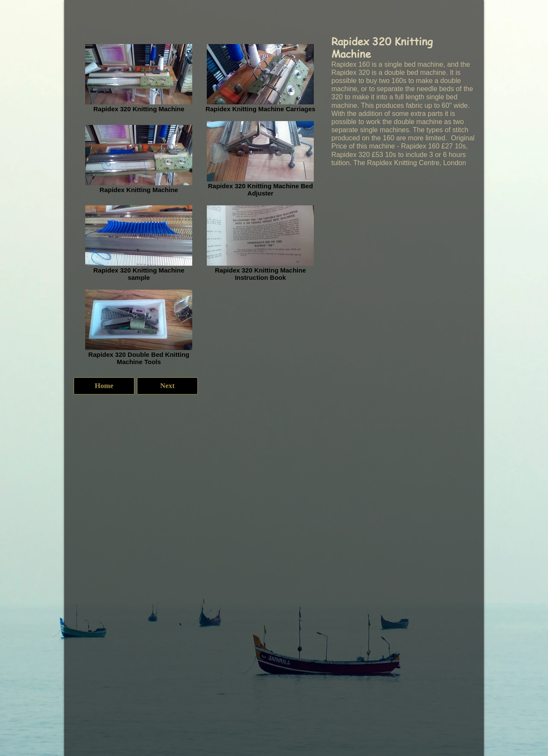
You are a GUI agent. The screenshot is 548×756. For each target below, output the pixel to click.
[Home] (104, 386)
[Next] (167, 386)
